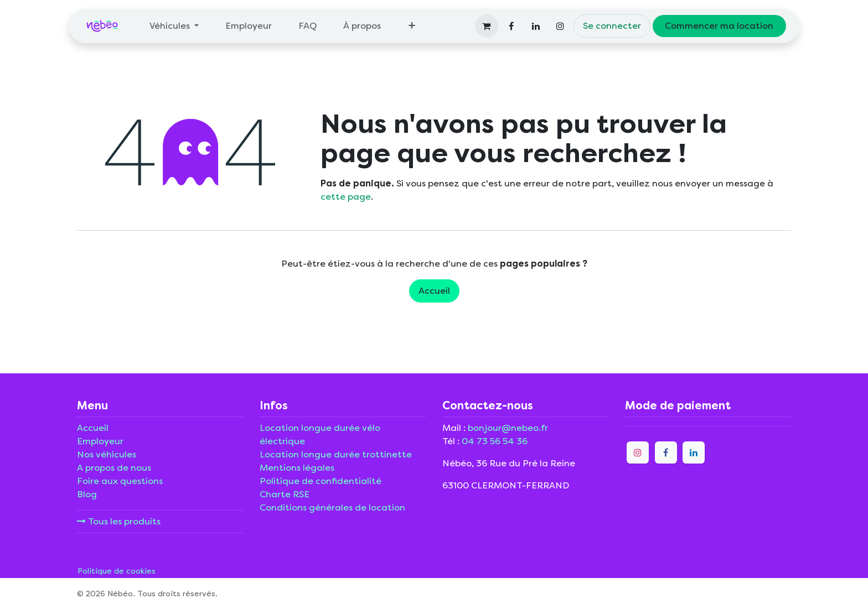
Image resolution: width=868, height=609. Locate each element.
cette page (346, 197)
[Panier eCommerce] (487, 26)
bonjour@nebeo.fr (508, 428)
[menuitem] (174, 26)
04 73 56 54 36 (495, 441)
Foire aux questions (120, 481)
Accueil (434, 291)
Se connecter (612, 26)
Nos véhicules (107, 454)
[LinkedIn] (536, 26)
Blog (87, 494)
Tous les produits (119, 521)
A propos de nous (114, 468)
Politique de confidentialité (321, 481)
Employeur (100, 441)
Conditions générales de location (332, 507)
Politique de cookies (117, 571)
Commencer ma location (719, 26)
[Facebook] (512, 26)
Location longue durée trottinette (336, 454)
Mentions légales (297, 468)
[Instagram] (560, 26)
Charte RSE (285, 494)
